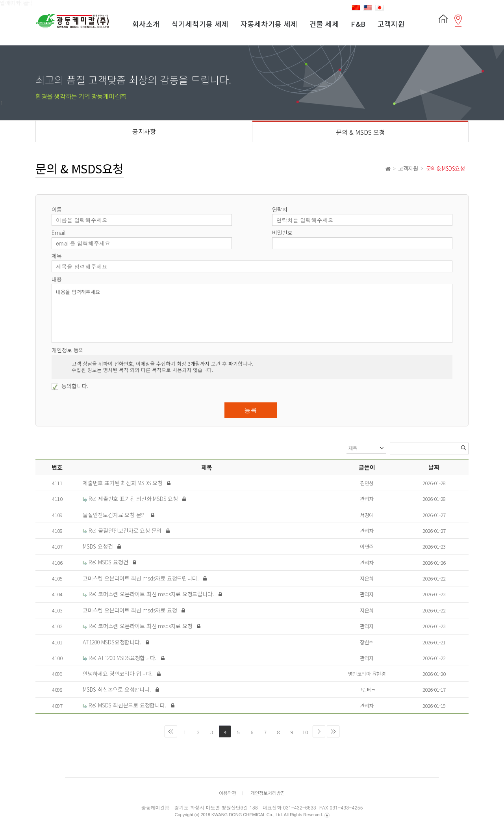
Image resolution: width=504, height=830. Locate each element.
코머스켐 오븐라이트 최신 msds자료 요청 (131, 610)
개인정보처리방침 (268, 793)
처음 (171, 731)
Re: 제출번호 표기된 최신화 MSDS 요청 (131, 499)
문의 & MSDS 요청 (360, 132)
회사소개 (146, 24)
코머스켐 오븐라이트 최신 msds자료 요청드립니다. (141, 578)
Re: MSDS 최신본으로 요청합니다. (125, 705)
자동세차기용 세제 (269, 24)
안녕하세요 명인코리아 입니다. (119, 674)
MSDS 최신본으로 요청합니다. (118, 689)
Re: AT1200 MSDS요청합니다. (120, 658)
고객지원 (391, 24)
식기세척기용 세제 (200, 24)
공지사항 (144, 131)
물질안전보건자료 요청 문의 (115, 515)
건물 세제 (324, 24)
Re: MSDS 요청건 (106, 562)
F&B (358, 24)
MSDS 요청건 (98, 546)
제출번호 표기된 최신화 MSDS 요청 (123, 483)
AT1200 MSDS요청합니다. (113, 642)
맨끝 (333, 731)
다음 (319, 731)
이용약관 (228, 793)
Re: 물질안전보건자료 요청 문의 (123, 530)
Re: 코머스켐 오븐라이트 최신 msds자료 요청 (138, 626)
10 (304, 731)
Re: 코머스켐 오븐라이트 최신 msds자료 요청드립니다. (149, 594)
